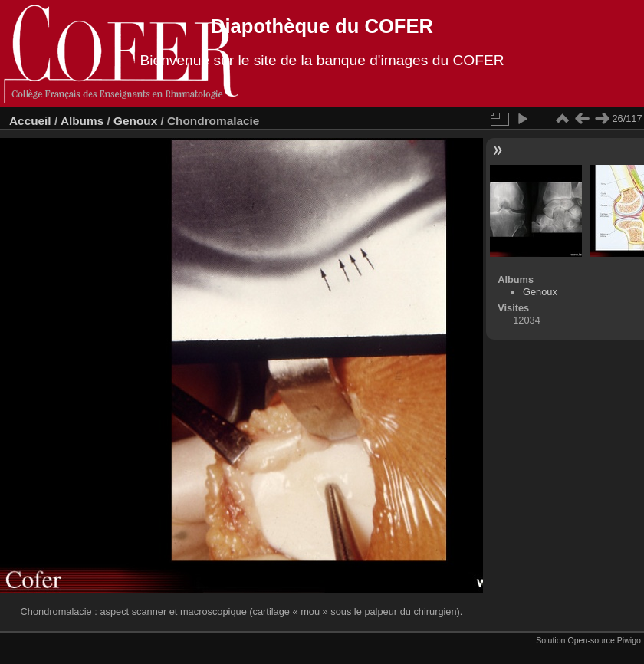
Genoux (135, 121)
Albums (82, 121)
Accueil (30, 121)
